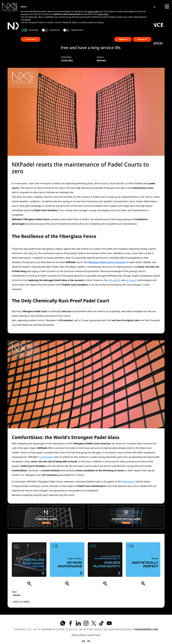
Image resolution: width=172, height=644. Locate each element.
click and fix (114, 280)
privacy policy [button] (94, 12)
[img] (10, 7)
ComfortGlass (46, 457)
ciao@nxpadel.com (146, 629)
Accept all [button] (142, 39)
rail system (131, 280)
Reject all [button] (123, 39)
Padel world (128, 482)
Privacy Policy (79, 635)
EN (83, 641)
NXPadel (16, 595)
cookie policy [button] (103, 14)
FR (89, 641)
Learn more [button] (31, 39)
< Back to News (21, 602)
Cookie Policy (93, 635)
